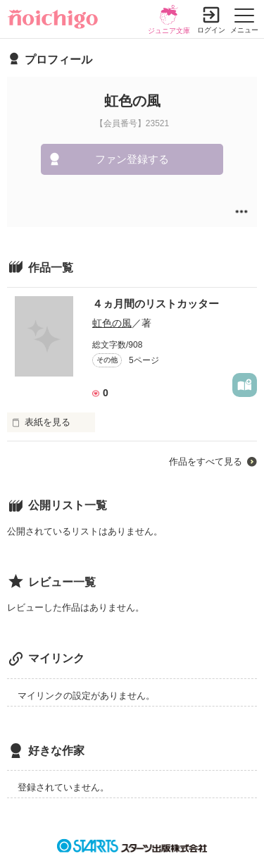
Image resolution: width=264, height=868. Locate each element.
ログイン (211, 30)
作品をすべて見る (206, 461)
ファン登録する (132, 159)
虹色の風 (112, 323)
